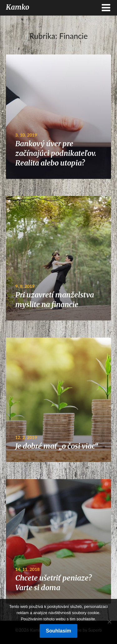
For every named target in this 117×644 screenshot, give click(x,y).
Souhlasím (58, 631)
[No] (109, 622)
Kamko (18, 7)
